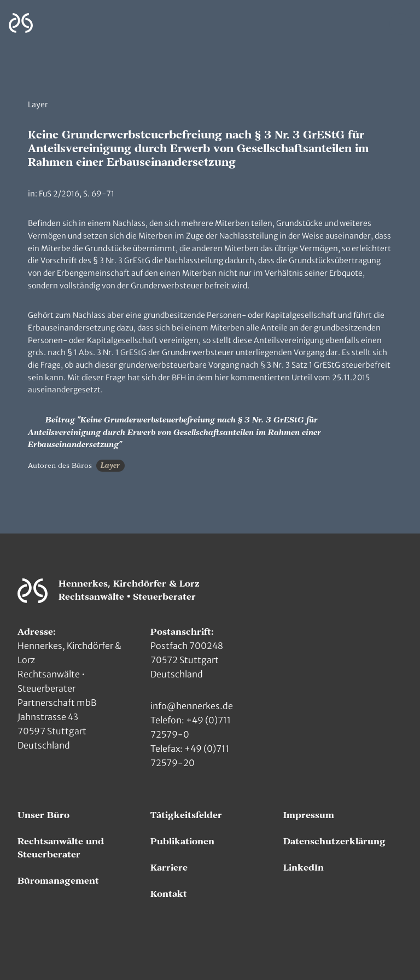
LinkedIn (304, 868)
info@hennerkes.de (192, 706)
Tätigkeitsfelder (186, 815)
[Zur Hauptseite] (21, 23)
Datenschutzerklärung (334, 842)
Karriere (169, 868)
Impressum (309, 815)
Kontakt (169, 894)
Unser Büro (43, 815)
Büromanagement (58, 881)
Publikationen (182, 842)
